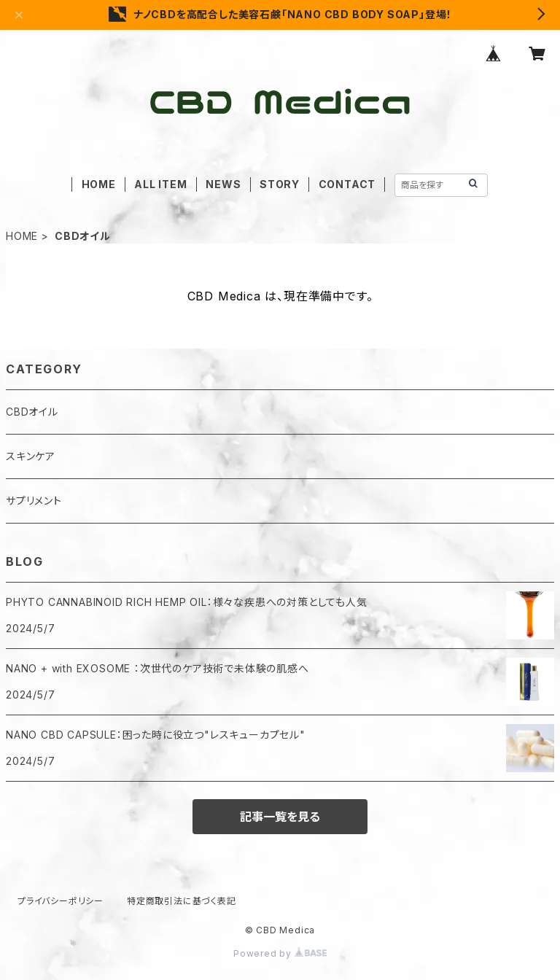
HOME (99, 184)
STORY (280, 184)
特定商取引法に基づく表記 (182, 901)
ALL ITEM (160, 184)
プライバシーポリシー (61, 901)
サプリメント (34, 501)
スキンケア (31, 456)
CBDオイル (32, 412)
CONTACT (347, 184)
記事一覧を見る (280, 817)
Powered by (280, 953)
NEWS (223, 184)
